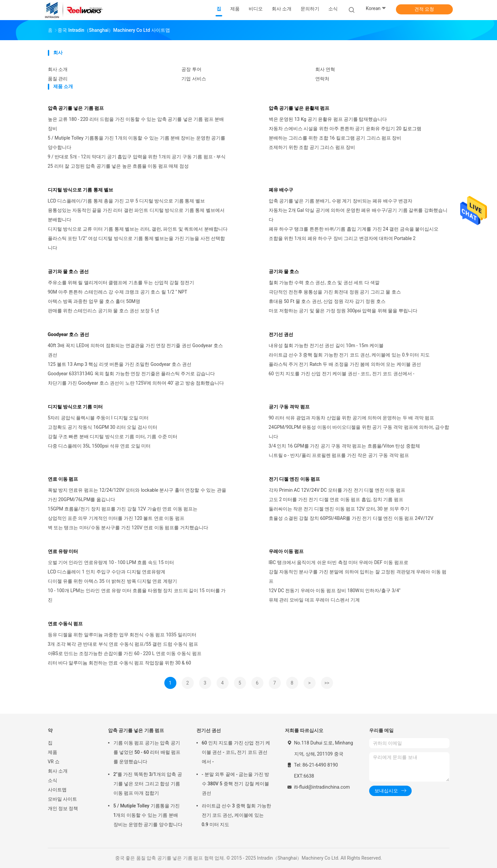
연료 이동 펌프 (63, 479)
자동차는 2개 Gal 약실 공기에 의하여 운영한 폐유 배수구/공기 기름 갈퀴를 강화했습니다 (358, 215)
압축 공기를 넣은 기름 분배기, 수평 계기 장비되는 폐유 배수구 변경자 (341, 201)
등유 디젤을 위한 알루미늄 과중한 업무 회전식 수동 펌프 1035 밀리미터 (122, 635)
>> (327, 683)
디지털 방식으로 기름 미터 (75, 407)
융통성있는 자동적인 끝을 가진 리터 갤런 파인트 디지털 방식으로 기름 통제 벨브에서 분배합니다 (136, 215)
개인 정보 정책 (63, 808)
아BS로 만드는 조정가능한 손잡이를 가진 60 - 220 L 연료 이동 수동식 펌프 (125, 653)
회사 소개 (58, 69)
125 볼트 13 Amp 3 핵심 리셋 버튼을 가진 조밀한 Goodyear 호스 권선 (120, 364)
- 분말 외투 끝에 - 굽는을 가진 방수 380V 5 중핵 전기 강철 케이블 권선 (236, 784)
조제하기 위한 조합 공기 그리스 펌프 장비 (312, 147)
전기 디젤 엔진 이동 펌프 (295, 479)
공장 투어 (191, 69)
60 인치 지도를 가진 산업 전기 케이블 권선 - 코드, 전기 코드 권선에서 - (342, 374)
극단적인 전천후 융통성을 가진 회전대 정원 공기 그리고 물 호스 (335, 292)
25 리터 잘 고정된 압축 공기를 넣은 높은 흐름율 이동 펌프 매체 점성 (118, 166)
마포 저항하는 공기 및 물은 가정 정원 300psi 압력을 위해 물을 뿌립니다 (343, 311)
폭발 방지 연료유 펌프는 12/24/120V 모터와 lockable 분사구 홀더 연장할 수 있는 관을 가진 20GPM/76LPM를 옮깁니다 (137, 495)
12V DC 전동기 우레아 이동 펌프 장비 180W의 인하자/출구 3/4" (335, 590)
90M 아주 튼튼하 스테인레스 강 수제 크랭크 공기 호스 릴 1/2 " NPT (118, 292)
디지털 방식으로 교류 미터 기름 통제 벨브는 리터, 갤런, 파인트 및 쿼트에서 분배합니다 (138, 229)
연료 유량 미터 (63, 551)
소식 (53, 780)
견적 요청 (424, 9)
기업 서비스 (194, 79)
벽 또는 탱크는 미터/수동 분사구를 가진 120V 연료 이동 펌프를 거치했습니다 (128, 528)
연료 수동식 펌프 (65, 624)
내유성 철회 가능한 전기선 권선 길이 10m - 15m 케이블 (326, 345)
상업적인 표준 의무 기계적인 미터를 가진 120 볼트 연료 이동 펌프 (116, 518)
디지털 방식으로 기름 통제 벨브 (81, 190)
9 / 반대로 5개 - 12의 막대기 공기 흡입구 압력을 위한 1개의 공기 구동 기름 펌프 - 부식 (137, 157)
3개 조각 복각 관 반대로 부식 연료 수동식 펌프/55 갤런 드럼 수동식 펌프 (123, 644)
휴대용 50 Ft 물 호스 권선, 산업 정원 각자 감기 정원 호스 (327, 301)
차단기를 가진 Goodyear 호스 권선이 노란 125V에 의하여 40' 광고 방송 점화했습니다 (136, 383)
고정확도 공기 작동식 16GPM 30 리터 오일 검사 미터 (103, 427)
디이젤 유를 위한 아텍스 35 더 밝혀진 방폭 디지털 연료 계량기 (112, 581)
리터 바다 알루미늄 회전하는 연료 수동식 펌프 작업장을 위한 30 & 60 (119, 663)
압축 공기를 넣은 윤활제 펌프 (299, 108)
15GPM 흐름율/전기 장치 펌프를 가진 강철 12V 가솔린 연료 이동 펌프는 (123, 509)
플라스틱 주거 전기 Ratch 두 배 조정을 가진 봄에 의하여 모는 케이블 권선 (345, 364)
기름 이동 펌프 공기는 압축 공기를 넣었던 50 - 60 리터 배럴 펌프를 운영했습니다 (147, 752)
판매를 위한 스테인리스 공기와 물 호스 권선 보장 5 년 (104, 311)
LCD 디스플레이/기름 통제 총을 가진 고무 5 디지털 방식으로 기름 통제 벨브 (126, 201)
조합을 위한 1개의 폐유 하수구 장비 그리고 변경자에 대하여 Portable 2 (342, 238)
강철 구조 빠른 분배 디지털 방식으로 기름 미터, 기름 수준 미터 (113, 437)
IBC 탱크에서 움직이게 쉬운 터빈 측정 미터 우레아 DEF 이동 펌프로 (339, 562)
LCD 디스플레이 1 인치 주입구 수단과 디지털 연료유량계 (107, 572)
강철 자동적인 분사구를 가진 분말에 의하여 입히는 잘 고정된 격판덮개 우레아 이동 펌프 (358, 576)
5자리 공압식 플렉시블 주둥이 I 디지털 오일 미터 (98, 418)
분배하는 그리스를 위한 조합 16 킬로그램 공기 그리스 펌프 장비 (335, 138)
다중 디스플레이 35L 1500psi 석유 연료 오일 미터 (99, 446)
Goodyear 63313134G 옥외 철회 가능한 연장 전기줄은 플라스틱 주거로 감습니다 (131, 374)
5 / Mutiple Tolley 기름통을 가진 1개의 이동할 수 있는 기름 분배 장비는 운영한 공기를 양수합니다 (137, 143)
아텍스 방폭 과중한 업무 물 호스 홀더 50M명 (94, 301)
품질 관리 (58, 79)
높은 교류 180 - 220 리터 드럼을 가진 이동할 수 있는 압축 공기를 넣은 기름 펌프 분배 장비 (136, 124)
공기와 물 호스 (284, 271)
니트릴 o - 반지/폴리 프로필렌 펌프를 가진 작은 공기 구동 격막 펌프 (339, 455)
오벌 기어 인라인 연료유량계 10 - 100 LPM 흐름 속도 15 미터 (111, 562)
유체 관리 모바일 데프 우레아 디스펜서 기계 (314, 600)
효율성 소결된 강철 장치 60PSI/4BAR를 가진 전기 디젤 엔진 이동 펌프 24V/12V (351, 518)
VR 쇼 (54, 762)
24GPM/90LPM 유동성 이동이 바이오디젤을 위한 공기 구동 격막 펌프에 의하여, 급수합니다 (359, 432)
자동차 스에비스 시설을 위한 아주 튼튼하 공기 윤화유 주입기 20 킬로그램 (345, 129)
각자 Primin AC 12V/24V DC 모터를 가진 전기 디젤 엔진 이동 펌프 (337, 490)
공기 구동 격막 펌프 (289, 407)
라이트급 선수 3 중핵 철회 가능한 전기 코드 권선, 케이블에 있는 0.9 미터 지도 (349, 355)
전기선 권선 (281, 334)
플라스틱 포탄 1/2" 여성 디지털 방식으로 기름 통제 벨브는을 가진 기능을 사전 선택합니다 (137, 243)
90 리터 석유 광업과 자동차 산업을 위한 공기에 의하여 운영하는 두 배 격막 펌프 (352, 418)
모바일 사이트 (62, 799)
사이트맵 (57, 790)
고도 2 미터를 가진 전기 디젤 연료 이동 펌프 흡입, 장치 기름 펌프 (336, 499)
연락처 (322, 79)
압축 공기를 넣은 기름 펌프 (76, 108)
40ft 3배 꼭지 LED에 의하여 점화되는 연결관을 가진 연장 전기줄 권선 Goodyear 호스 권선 (135, 350)
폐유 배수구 (281, 190)
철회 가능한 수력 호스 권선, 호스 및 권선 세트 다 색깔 (324, 283)
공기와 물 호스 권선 (68, 271)
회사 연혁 (325, 69)
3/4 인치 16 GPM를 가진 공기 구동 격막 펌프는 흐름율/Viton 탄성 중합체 (344, 446)
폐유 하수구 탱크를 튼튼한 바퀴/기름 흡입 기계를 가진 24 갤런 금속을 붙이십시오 (354, 229)
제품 (53, 752)
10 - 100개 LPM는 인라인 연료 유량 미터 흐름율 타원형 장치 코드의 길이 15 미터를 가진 (137, 595)
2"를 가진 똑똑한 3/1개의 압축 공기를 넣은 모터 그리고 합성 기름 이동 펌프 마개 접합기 (148, 784)
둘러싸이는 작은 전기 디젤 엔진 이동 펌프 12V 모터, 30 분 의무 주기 (339, 509)
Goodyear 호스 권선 (68, 334)
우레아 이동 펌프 (286, 551)
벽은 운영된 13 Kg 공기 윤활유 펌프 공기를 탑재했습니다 (328, 119)
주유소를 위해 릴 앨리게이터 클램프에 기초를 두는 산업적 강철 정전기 (121, 283)
